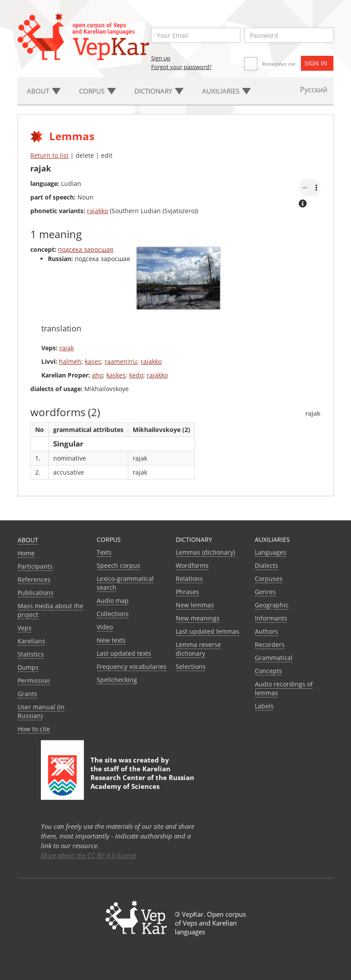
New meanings (198, 618)
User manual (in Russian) (41, 711)
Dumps (28, 667)
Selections (191, 666)
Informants (271, 618)
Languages (271, 552)
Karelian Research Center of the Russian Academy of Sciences (142, 777)
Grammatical (274, 658)
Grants (27, 694)
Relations (189, 579)
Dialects (266, 565)
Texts (104, 552)
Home (26, 553)
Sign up (161, 58)
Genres (265, 592)
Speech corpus (118, 565)
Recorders (270, 644)
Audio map (113, 601)
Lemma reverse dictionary (198, 649)
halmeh (70, 361)
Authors (266, 631)
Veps (25, 628)
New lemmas (195, 605)
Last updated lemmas (208, 631)
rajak (67, 348)
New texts (111, 640)
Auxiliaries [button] (226, 91)
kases (93, 361)
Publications (36, 593)
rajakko (98, 211)
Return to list (49, 155)
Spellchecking (117, 680)
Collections (113, 614)
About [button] (44, 91)
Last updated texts (124, 653)
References (34, 579)
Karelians (31, 641)
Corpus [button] (98, 91)
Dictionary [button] (159, 91)
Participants (35, 566)
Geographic (272, 605)
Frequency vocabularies (132, 666)
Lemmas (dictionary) (205, 552)
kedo (136, 375)
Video (105, 627)
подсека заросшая (86, 249)
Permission (34, 681)
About (28, 540)
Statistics (31, 654)
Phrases (187, 592)
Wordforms (192, 565)
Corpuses (269, 579)
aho (97, 375)
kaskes (116, 375)
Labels (264, 706)
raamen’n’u (121, 361)
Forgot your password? (181, 67)
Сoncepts (268, 671)
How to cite (34, 729)
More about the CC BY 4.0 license (89, 855)
